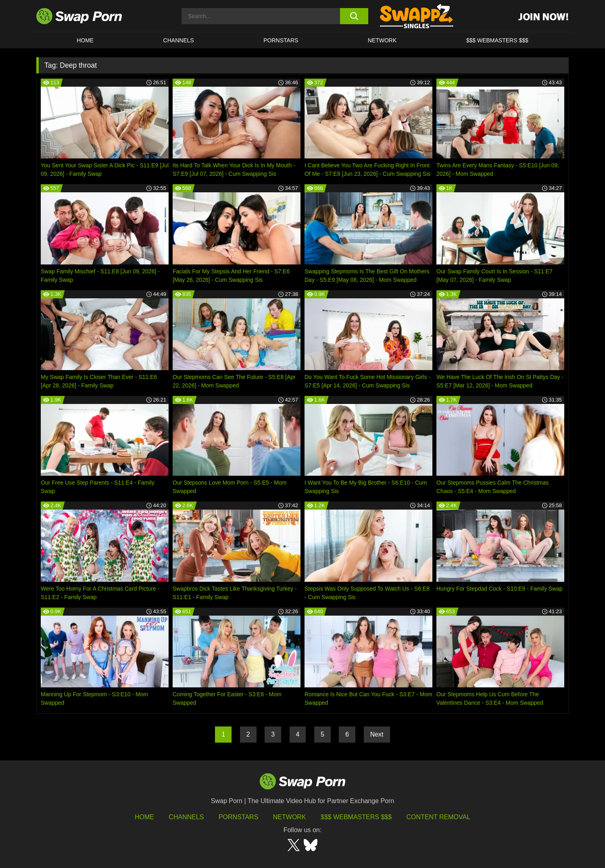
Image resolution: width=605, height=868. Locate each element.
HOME (144, 817)
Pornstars (281, 40)
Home (85, 40)
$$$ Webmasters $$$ (497, 40)
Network (382, 40)
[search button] (354, 16)
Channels (179, 40)
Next (377, 734)
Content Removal (439, 817)
